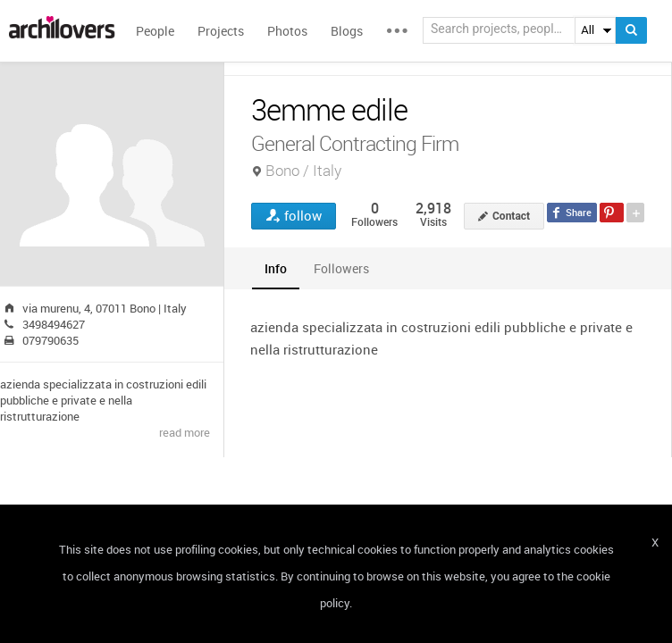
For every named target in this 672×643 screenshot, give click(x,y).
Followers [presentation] (341, 268)
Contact (511, 216)
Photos (287, 31)
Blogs (347, 31)
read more (185, 432)
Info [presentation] (276, 268)
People (155, 31)
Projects (221, 31)
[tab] (276, 268)
